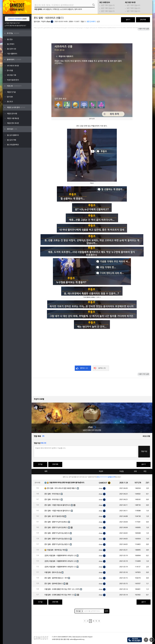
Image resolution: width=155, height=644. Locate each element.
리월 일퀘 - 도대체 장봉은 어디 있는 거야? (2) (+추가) (62, 589)
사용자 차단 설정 (144, 29)
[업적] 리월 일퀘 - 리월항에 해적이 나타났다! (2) (60, 561)
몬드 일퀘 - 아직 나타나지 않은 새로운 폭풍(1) (62, 488)
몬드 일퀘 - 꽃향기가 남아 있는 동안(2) (57, 539)
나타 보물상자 (47, 9)
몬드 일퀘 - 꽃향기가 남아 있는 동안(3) (57, 533)
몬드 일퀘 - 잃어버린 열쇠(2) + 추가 (56, 578)
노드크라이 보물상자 (67, 9)
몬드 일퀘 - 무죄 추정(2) (52, 494)
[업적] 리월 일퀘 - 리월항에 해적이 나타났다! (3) (60, 556)
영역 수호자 (78, 9)
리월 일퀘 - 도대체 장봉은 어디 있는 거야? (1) (59, 595)
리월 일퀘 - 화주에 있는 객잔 (56, 550)
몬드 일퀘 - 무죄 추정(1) (52, 500)
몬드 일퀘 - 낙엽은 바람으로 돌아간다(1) (58, 511)
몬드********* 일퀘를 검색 (106, 477)
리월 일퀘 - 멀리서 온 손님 (53, 572)
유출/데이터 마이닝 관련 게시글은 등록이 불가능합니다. (67, 483)
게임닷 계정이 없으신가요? (13, 23)
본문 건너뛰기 (91, 22)
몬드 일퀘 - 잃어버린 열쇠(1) (54, 584)
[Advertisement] (92, 36)
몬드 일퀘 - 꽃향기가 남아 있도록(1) (56, 528)
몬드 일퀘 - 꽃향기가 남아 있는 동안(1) (57, 544)
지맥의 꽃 (56, 9)
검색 (107, 611)
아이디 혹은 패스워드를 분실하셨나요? (16, 26)
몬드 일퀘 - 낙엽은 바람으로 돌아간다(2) (58, 505)
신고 (98, 22)
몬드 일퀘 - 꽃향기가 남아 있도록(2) (56, 522)
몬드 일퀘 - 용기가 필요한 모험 (54, 516)
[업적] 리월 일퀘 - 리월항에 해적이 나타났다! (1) (60, 567)
